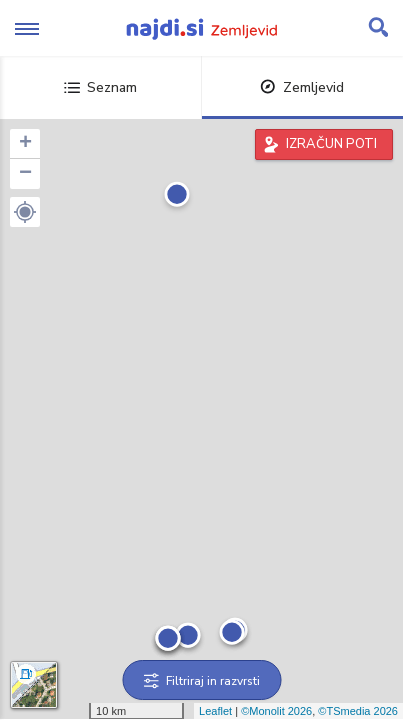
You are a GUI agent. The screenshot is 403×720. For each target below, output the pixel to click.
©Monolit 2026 (276, 711)
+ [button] (25, 144)
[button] (25, 212)
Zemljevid (302, 87)
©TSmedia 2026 (358, 711)
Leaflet (215, 711)
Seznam (100, 87)
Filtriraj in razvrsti (201, 681)
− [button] (25, 174)
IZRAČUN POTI (331, 144)
